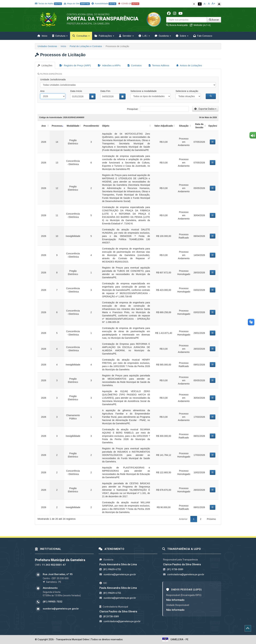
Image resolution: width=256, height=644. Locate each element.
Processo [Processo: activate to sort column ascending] (57, 126)
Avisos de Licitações (189, 65)
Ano (42, 91)
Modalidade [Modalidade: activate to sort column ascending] (73, 126)
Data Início (76, 91)
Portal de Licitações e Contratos (86, 46)
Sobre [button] (182, 36)
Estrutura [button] (60, 36)
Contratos (135, 65)
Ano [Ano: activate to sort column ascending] (44, 126)
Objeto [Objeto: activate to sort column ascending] (106, 126)
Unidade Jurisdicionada (53, 79)
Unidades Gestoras (47, 46)
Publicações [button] (104, 36)
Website (200, 25)
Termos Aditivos (159, 65)
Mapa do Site (77, 4)
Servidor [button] (126, 36)
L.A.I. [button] (144, 36)
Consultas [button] (81, 36)
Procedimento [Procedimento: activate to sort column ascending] (91, 126)
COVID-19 (129, 4)
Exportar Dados (205, 109)
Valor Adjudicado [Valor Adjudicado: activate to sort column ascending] (164, 126)
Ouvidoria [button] (163, 36)
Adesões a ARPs (109, 65)
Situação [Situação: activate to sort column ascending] (184, 126)
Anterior (183, 519)
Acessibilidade (104, 4)
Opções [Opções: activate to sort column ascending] (212, 126)
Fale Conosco (203, 36)
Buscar (214, 20)
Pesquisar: (158, 109)
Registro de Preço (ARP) (75, 65)
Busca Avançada (177, 25)
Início (42, 36)
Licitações (45, 65)
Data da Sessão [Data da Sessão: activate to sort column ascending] (199, 126)
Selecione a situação (187, 91)
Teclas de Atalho (48, 4)
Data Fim (105, 91)
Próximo (211, 519)
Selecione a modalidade (144, 91)
